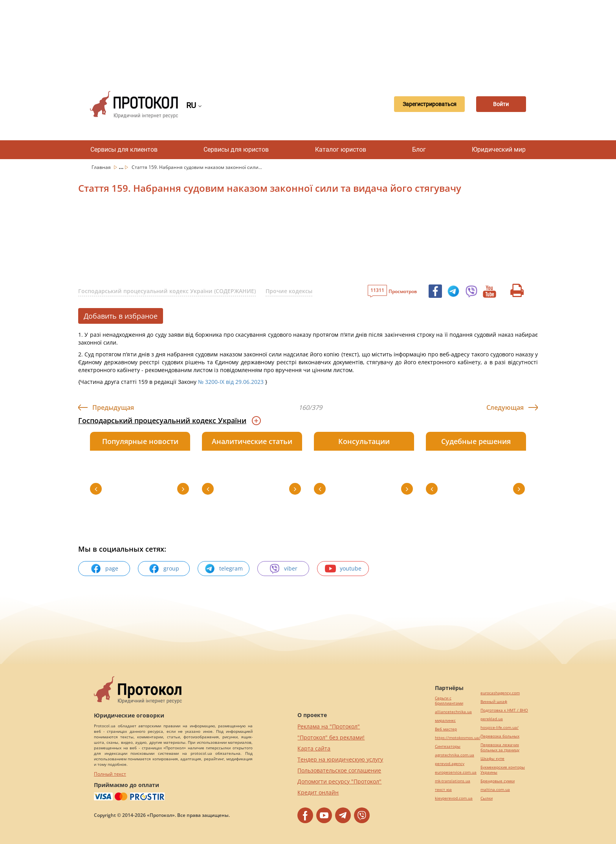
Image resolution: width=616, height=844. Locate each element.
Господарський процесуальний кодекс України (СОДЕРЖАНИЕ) (167, 291)
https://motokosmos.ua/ (458, 738)
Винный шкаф (494, 702)
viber (283, 569)
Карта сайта (314, 748)
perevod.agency (450, 764)
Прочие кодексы (289, 291)
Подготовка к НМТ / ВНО (504, 710)
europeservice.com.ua (456, 772)
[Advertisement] (308, 39)
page (104, 569)
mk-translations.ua (453, 781)
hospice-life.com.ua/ (500, 727)
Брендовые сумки (498, 781)
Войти (499, 105)
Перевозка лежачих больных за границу (500, 747)
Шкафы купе (492, 759)
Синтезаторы (448, 746)
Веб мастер (446, 729)
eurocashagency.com (500, 693)
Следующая (505, 407)
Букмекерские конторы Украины (503, 770)
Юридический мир (499, 150)
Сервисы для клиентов (124, 150)
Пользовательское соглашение (339, 770)
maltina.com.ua (495, 790)
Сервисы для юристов (236, 150)
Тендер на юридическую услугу (340, 759)
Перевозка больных (500, 736)
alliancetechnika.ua (453, 712)
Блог (419, 150)
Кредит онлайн (318, 792)
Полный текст (110, 774)
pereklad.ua (492, 719)
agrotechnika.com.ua (455, 755)
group (164, 569)
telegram (224, 569)
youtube (343, 569)
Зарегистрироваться (423, 105)
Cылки (487, 798)
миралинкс (445, 720)
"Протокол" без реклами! (331, 737)
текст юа (443, 790)
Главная (102, 167)
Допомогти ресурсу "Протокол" (339, 781)
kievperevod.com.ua (454, 798)
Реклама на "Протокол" (329, 726)
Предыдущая (113, 407)
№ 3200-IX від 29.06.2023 (231, 382)
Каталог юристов (341, 150)
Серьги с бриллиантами (449, 701)
